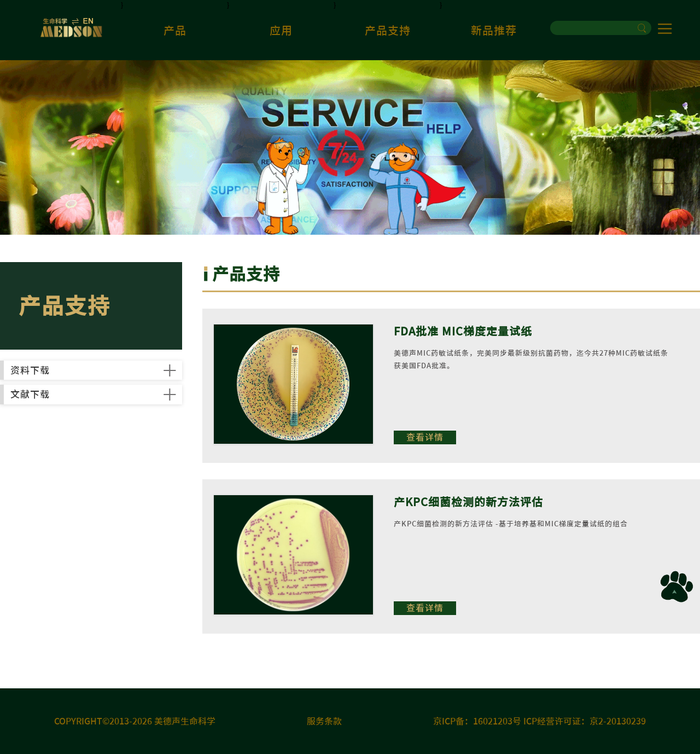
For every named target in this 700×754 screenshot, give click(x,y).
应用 (281, 30)
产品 (175, 30)
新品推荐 (494, 30)
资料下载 (56, 385)
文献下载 (56, 439)
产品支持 (388, 30)
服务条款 (324, 721)
